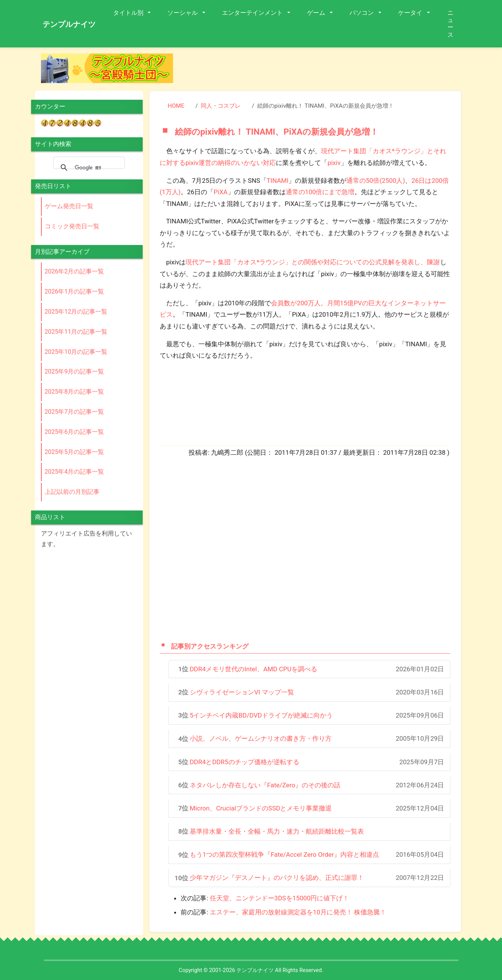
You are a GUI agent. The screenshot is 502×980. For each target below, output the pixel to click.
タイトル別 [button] (129, 13)
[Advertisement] (323, 71)
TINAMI (278, 181)
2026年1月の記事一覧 (75, 291)
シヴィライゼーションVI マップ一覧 (242, 692)
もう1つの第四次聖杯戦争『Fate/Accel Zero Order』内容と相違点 (284, 854)
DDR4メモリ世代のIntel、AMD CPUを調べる (253, 669)
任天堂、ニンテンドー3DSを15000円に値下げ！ (280, 898)
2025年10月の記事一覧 (76, 352)
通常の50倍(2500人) (376, 181)
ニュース (450, 24)
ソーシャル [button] (183, 13)
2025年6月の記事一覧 (75, 432)
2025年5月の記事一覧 (75, 452)
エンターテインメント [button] (253, 13)
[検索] (88, 168)
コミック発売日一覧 (72, 226)
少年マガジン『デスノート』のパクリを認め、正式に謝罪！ (277, 878)
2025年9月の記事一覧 (75, 371)
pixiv (334, 163)
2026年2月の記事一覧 (75, 271)
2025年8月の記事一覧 (75, 392)
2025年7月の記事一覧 (75, 412)
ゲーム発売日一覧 (69, 206)
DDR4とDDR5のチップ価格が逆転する (245, 762)
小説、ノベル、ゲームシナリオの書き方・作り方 (261, 738)
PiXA (221, 192)
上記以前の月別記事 (72, 492)
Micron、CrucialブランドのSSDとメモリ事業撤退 (261, 808)
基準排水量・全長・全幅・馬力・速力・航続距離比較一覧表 (277, 831)
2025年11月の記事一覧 (76, 332)
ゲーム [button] (317, 13)
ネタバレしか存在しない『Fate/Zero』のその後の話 (265, 785)
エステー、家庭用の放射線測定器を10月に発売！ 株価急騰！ (298, 912)
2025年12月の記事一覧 (76, 312)
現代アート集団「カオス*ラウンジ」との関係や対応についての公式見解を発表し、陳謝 (313, 262)
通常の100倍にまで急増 (320, 192)
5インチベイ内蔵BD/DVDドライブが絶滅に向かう (261, 715)
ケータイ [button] (411, 13)
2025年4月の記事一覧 (75, 472)
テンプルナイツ (69, 24)
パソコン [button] (362, 13)
